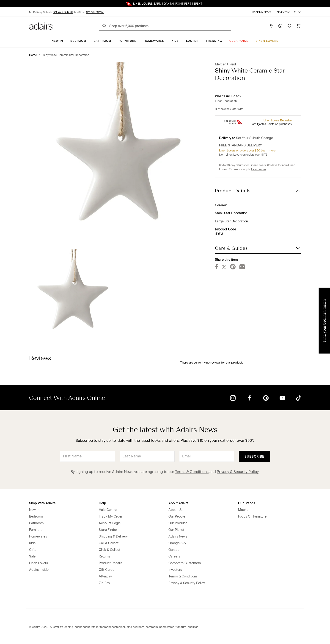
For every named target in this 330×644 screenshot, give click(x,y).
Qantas (174, 550)
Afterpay (105, 576)
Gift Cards (106, 570)
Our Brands (247, 503)
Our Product (178, 523)
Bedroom (78, 41)
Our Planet (176, 530)
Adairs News (178, 536)
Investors (175, 570)
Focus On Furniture (252, 517)
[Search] (105, 27)
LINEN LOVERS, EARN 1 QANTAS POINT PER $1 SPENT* (168, 4)
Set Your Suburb (63, 12)
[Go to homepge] (41, 26)
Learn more (268, 151)
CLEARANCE (239, 41)
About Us (175, 510)
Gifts (33, 550)
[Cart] (299, 26)
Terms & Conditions (192, 472)
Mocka (243, 510)
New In (57, 41)
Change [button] (267, 138)
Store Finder (108, 530)
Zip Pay (104, 583)
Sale (32, 556)
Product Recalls (110, 563)
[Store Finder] (271, 26)
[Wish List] (289, 26)
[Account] (280, 26)
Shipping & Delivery (113, 536)
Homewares (154, 41)
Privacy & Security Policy (238, 472)
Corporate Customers (185, 563)
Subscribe (254, 457)
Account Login (110, 523)
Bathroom (102, 41)
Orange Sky (177, 543)
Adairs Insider (39, 570)
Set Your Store (95, 12)
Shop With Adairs (42, 503)
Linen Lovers (267, 41)
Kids (175, 41)
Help (102, 503)
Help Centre (282, 12)
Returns (104, 556)
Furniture (127, 41)
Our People (177, 517)
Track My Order (261, 12)
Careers (174, 556)
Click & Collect (110, 550)
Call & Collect (109, 543)
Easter (192, 41)
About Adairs (178, 503)
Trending (214, 41)
